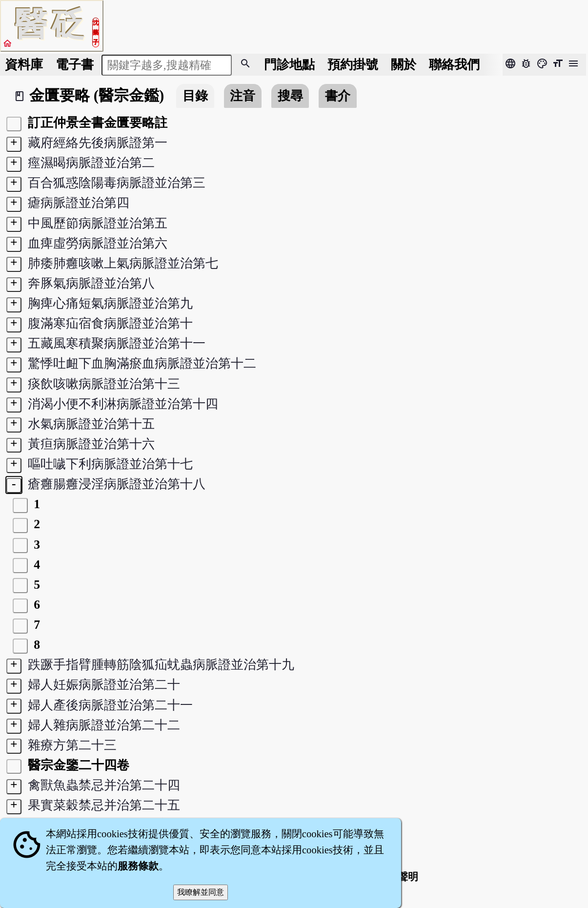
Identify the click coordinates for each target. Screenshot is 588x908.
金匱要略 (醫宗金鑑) (97, 96)
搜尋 (290, 96)
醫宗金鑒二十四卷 (77, 765)
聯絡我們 (454, 65)
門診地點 (289, 65)
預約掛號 (353, 65)
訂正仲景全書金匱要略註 (96, 123)
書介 (338, 96)
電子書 (75, 65)
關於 (404, 65)
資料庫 (24, 65)
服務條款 (138, 866)
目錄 (195, 96)
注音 (243, 96)
